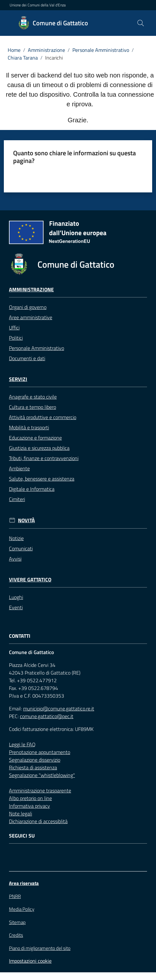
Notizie (16, 538)
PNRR (15, 896)
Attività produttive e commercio (43, 417)
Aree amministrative (31, 317)
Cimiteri (17, 499)
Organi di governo (28, 307)
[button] (141, 23)
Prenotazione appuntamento (40, 752)
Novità (26, 520)
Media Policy (22, 909)
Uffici (14, 328)
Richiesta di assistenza (33, 767)
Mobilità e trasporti (29, 427)
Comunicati (21, 548)
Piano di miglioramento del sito (40, 948)
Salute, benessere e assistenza (42, 479)
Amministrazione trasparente (40, 790)
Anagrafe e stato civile (33, 397)
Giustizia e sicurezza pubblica (39, 448)
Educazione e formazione (35, 438)
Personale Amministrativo (101, 50)
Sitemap (17, 922)
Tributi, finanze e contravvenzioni (44, 458)
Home (14, 50)
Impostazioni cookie (30, 961)
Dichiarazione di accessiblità (38, 821)
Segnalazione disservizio (35, 760)
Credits (16, 935)
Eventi (16, 607)
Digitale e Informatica (32, 489)
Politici (16, 338)
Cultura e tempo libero (33, 407)
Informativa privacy (29, 806)
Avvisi (15, 559)
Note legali (21, 814)
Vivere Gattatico (30, 580)
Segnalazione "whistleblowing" (42, 775)
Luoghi (16, 597)
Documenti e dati (27, 358)
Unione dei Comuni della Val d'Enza (38, 5)
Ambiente (19, 468)
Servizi (18, 379)
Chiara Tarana (23, 58)
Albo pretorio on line (30, 798)
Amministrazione (46, 50)
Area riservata (24, 883)
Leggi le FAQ (22, 744)
